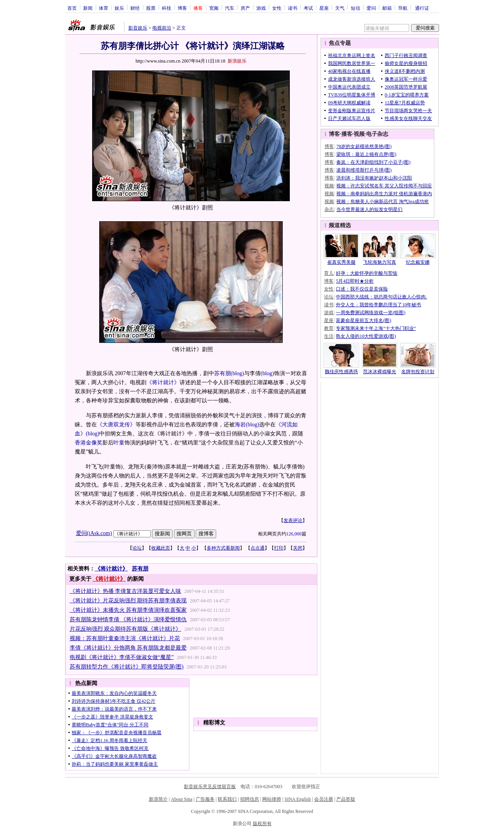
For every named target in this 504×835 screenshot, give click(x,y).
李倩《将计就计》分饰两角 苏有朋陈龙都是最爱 (128, 648)
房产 (245, 8)
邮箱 (387, 8)
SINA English (297, 799)
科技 (167, 8)
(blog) (237, 373)
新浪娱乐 (237, 61)
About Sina (182, 799)
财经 (135, 8)
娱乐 (119, 8)
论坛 (137, 548)
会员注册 (324, 799)
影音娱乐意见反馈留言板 (210, 787)
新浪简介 (158, 799)
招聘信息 (250, 799)
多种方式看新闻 (223, 548)
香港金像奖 (89, 443)
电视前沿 (162, 28)
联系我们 (227, 799)
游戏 (261, 8)
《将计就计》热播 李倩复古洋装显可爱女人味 (126, 591)
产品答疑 (346, 799)
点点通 (258, 548)
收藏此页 (161, 548)
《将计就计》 (163, 382)
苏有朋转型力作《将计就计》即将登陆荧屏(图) (127, 667)
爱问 (371, 8)
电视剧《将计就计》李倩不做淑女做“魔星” (122, 657)
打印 (279, 548)
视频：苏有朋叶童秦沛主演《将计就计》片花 (125, 638)
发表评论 (293, 520)
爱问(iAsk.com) (94, 533)
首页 (72, 8)
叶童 (119, 443)
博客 (182, 8)
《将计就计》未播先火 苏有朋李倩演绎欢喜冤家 (128, 610)
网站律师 (272, 799)
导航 (403, 8)
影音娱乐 (138, 28)
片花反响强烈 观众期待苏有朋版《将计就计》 (126, 629)
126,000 (294, 534)
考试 (308, 8)
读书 (293, 8)
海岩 (240, 425)
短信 (356, 8)
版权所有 (262, 824)
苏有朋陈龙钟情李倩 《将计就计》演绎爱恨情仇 (128, 619)
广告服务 (205, 799)
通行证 (422, 8)
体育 (104, 8)
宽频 (214, 8)
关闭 (298, 548)
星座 (324, 8)
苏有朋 (222, 373)
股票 (151, 8)
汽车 (230, 8)
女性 (277, 8)
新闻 (88, 8)
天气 (340, 8)
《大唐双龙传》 (116, 425)
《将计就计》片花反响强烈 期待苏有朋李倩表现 (128, 601)
